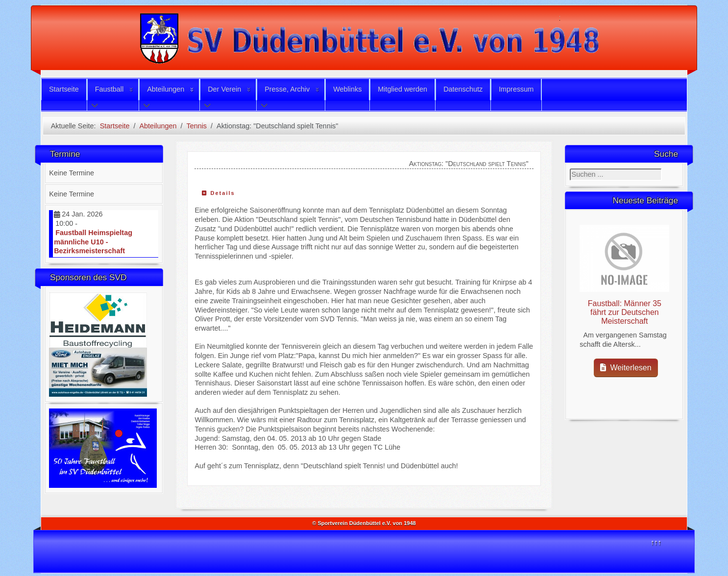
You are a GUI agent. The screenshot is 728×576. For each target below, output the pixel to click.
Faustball (109, 89)
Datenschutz (463, 89)
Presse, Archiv (287, 89)
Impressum (516, 89)
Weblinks (347, 89)
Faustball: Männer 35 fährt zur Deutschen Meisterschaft (625, 312)
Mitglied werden (402, 89)
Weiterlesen (626, 368)
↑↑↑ (656, 542)
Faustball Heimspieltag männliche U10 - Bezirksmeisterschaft (93, 242)
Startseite (64, 89)
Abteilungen (166, 89)
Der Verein (224, 89)
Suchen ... (570, 169)
